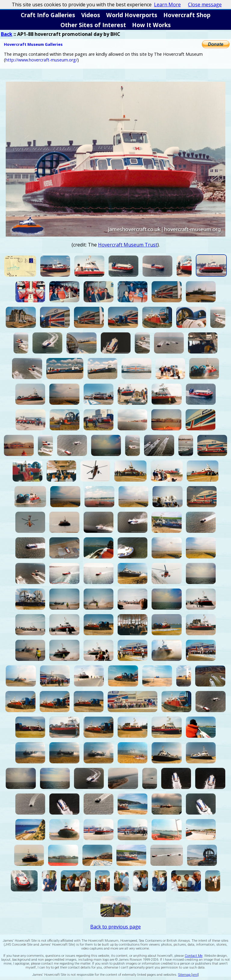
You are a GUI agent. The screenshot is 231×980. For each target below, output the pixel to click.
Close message (205, 5)
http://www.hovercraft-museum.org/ (41, 60)
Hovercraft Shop (187, 15)
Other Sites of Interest (93, 25)
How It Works (151, 25)
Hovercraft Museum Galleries (33, 44)
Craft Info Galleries (48, 15)
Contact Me (194, 956)
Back (7, 34)
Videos (91, 15)
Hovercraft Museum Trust (128, 245)
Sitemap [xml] (188, 975)
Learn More (167, 5)
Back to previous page (115, 927)
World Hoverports (132, 15)
